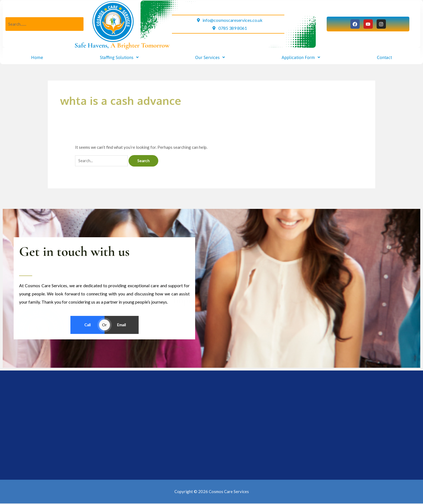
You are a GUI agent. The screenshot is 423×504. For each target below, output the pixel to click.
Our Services (210, 57)
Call (87, 325)
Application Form (301, 57)
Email (121, 325)
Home (37, 57)
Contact (384, 57)
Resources (204, 357)
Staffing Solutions (119, 57)
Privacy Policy (204, 366)
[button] (119, 57)
